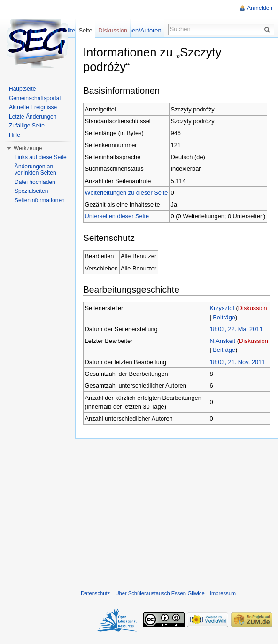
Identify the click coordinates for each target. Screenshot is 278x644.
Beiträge (224, 317)
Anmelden (260, 8)
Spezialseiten (31, 191)
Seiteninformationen (40, 200)
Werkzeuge (28, 148)
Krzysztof (222, 308)
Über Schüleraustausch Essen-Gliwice (160, 593)
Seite (85, 30)
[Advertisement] (177, 512)
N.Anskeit (222, 341)
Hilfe (15, 135)
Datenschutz (95, 593)
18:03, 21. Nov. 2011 (237, 362)
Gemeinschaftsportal (35, 98)
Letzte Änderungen (33, 117)
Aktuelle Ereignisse (33, 107)
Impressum (223, 593)
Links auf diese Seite (41, 157)
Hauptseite (22, 89)
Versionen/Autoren (136, 30)
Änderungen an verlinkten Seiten (35, 170)
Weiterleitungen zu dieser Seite (127, 193)
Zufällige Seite (27, 126)
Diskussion (253, 308)
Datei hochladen (35, 182)
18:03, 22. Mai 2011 (236, 329)
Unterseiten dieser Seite (117, 216)
